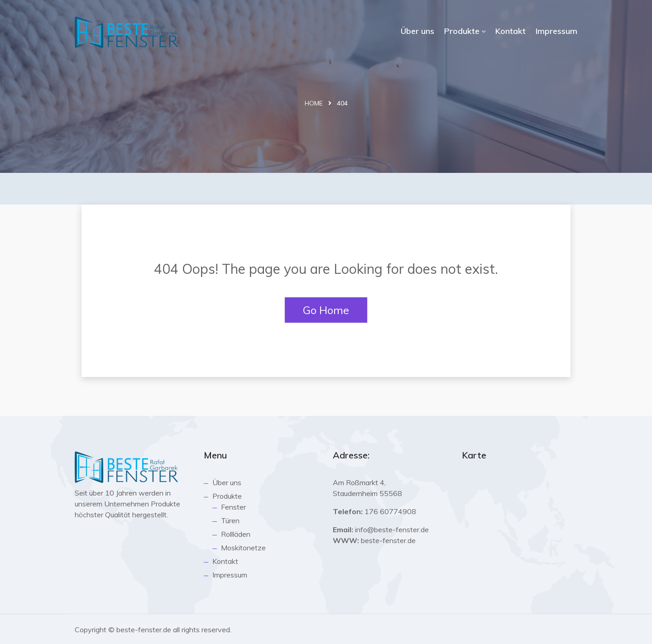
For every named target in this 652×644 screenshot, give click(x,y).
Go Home (326, 310)
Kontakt (511, 31)
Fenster (233, 507)
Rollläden (236, 534)
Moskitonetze (243, 548)
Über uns (417, 31)
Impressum (556, 31)
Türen (230, 520)
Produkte (462, 31)
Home (314, 103)
